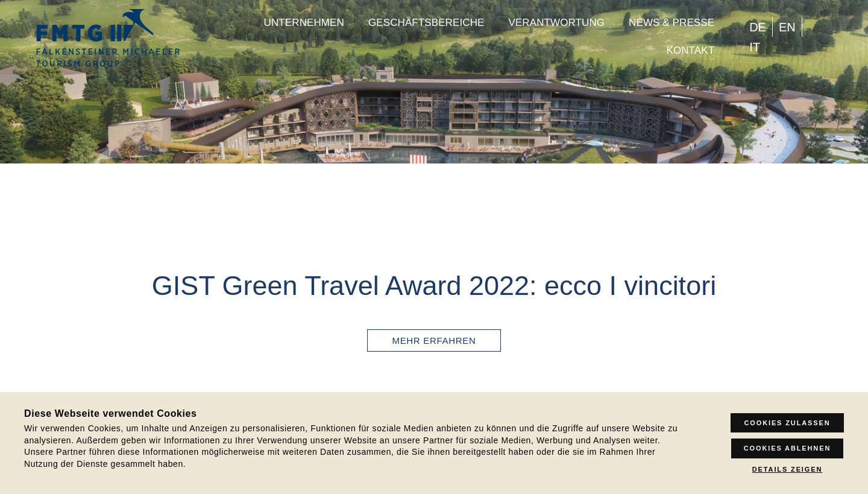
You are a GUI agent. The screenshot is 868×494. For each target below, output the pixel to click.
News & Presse (671, 23)
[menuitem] (758, 27)
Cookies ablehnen (787, 448)
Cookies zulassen (788, 423)
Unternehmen (304, 23)
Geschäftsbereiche (426, 23)
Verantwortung (556, 23)
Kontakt (690, 50)
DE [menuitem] (758, 27)
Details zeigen (787, 469)
